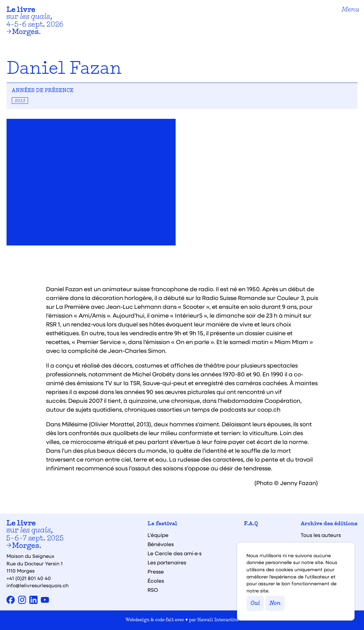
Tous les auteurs (321, 535)
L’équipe (158, 535)
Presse (156, 572)
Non (275, 603)
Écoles (156, 581)
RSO (153, 590)
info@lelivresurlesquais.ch (38, 585)
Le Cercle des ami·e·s (174, 553)
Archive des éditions (329, 524)
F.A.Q (251, 524)
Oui (255, 603)
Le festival (162, 524)
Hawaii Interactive (218, 620)
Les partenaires (167, 562)
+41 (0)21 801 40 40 (29, 578)
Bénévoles (161, 544)
